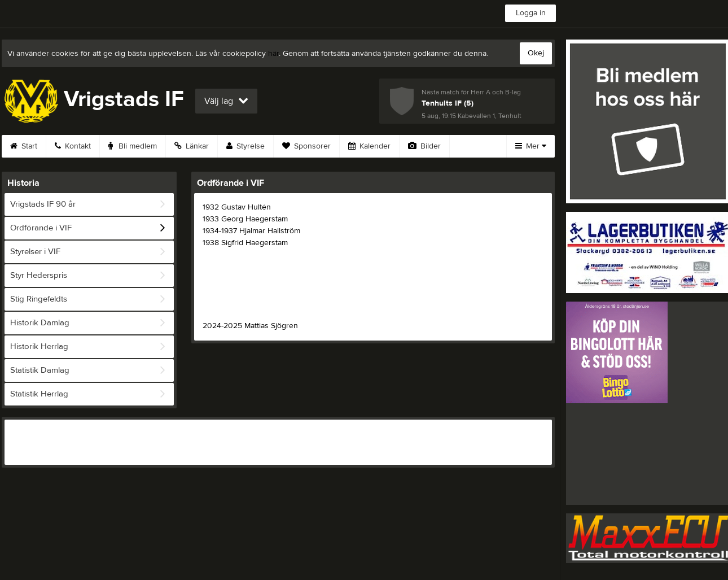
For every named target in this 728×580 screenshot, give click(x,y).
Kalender (369, 146)
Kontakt (73, 146)
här (273, 54)
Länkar (192, 146)
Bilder (424, 146)
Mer (531, 146)
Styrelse (245, 146)
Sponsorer (306, 146)
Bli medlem (133, 146)
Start (24, 146)
